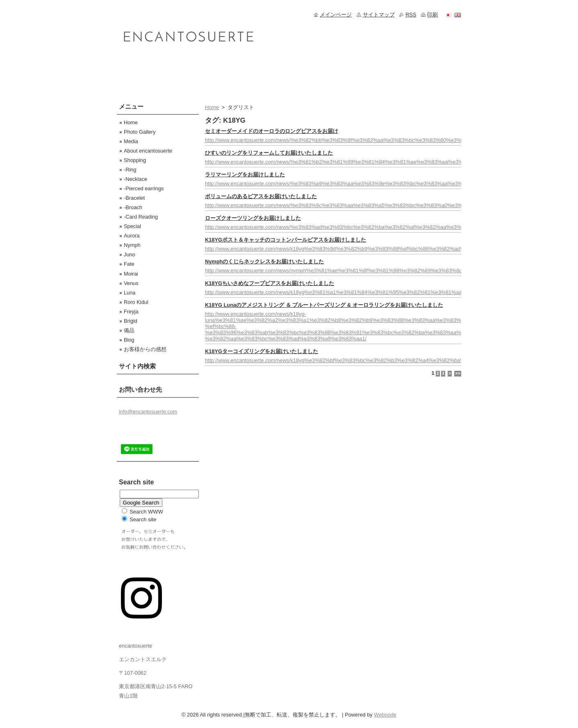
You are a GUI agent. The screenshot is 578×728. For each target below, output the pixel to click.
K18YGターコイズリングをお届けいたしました (262, 351)
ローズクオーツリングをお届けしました (253, 218)
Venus (131, 283)
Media (131, 141)
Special (132, 226)
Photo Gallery (140, 132)
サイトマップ (379, 15)
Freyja (131, 312)
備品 (129, 330)
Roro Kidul (136, 302)
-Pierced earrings (144, 188)
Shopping (135, 160)
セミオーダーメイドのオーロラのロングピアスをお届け (272, 131)
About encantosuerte (148, 151)
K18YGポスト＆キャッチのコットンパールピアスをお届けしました (286, 240)
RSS (411, 15)
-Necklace (135, 179)
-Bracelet (134, 198)
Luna (130, 293)
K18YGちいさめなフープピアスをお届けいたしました (270, 283)
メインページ (336, 15)
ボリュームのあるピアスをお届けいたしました (261, 196)
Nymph (132, 245)
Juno (130, 254)
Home (212, 107)
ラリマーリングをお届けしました (245, 175)
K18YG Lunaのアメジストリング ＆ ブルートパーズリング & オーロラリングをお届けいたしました (324, 305)
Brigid (131, 321)
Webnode (385, 715)
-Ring (130, 170)
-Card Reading (141, 217)
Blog (129, 340)
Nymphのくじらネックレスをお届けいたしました (264, 261)
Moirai (131, 274)
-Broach (133, 207)
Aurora (132, 236)
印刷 (432, 15)
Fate (129, 264)
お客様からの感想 (145, 349)
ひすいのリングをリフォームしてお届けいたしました (269, 153)
